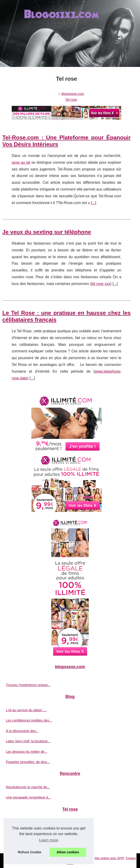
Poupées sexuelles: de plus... (28, 762)
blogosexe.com (73, 94)
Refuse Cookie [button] (29, 852)
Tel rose (71, 100)
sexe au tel (21, 162)
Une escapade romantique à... (28, 797)
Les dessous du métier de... (27, 752)
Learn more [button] (49, 840)
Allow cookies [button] (68, 852)
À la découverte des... (22, 731)
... (94, 203)
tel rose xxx (101, 284)
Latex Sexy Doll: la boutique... (28, 741)
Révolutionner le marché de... (28, 787)
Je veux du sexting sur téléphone (47, 232)
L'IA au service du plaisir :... (26, 710)
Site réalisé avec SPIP (109, 858)
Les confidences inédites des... (29, 720)
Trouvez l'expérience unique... (28, 685)
